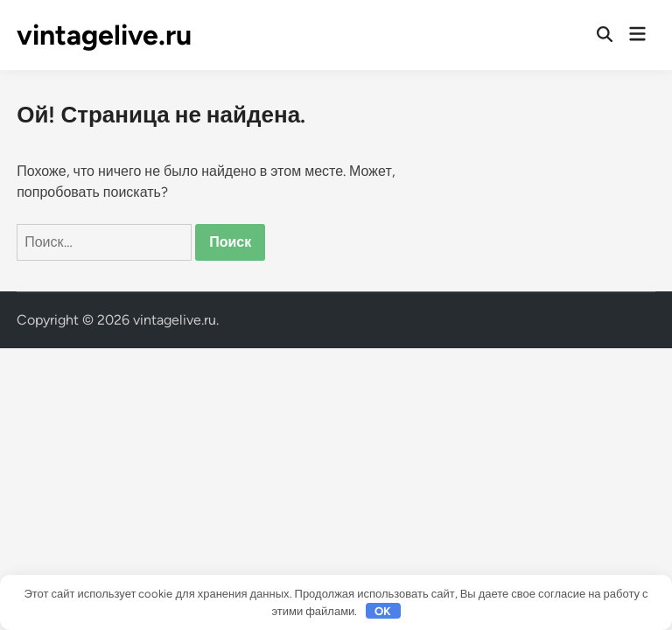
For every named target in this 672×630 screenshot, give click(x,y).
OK (383, 611)
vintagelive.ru (104, 35)
